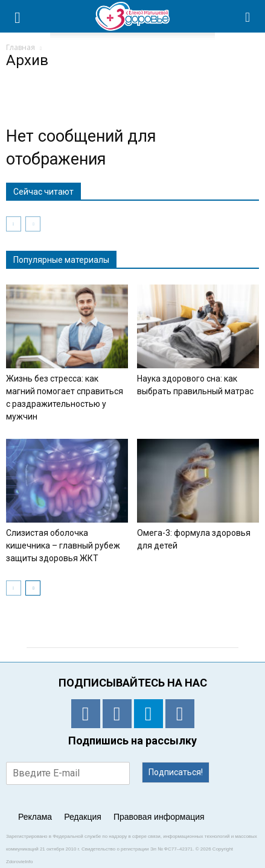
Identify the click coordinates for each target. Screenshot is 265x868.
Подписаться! (176, 772)
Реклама (35, 817)
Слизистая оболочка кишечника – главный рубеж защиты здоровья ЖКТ (63, 546)
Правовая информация (159, 817)
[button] (248, 16)
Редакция (83, 817)
